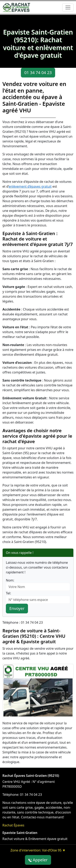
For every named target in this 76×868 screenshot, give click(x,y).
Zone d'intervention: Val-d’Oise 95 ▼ (38, 850)
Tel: (8, 593)
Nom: (10, 580)
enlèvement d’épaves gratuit (30, 186)
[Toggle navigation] (68, 7)
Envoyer (17, 608)
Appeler (38, 860)
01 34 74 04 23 (38, 73)
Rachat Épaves (13, 825)
